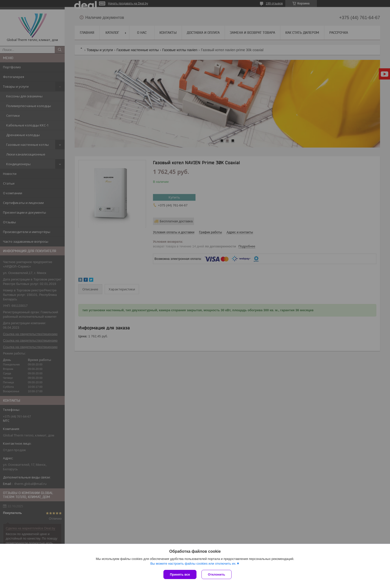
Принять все (180, 574)
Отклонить (217, 574)
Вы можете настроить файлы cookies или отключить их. (193, 564)
